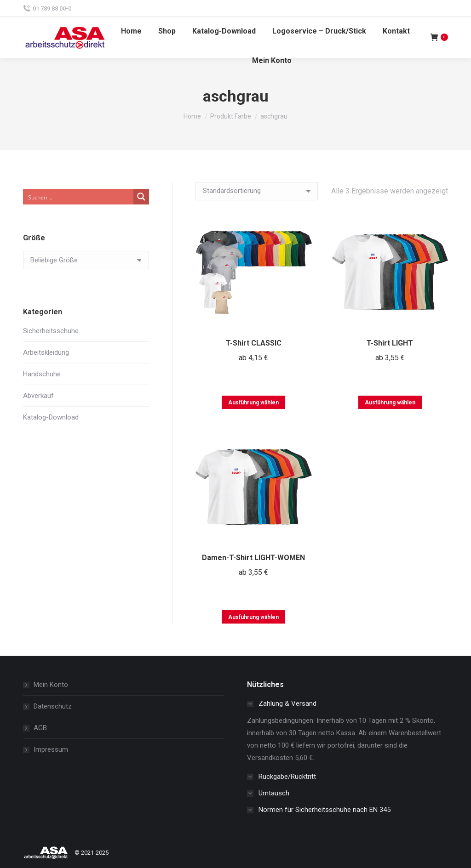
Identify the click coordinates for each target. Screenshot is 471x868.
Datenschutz (53, 706)
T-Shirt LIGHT (390, 343)
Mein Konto (51, 685)
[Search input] (79, 197)
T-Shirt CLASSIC (254, 343)
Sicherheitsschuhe (51, 331)
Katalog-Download (51, 417)
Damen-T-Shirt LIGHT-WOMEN (253, 558)
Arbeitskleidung (46, 352)
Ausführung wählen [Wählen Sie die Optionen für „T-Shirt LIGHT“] (390, 403)
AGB (40, 728)
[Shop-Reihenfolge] (257, 191)
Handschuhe (42, 374)
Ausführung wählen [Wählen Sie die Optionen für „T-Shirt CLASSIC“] (253, 403)
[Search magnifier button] (141, 197)
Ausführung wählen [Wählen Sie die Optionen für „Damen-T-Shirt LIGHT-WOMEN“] (253, 617)
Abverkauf (38, 396)
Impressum (51, 749)
